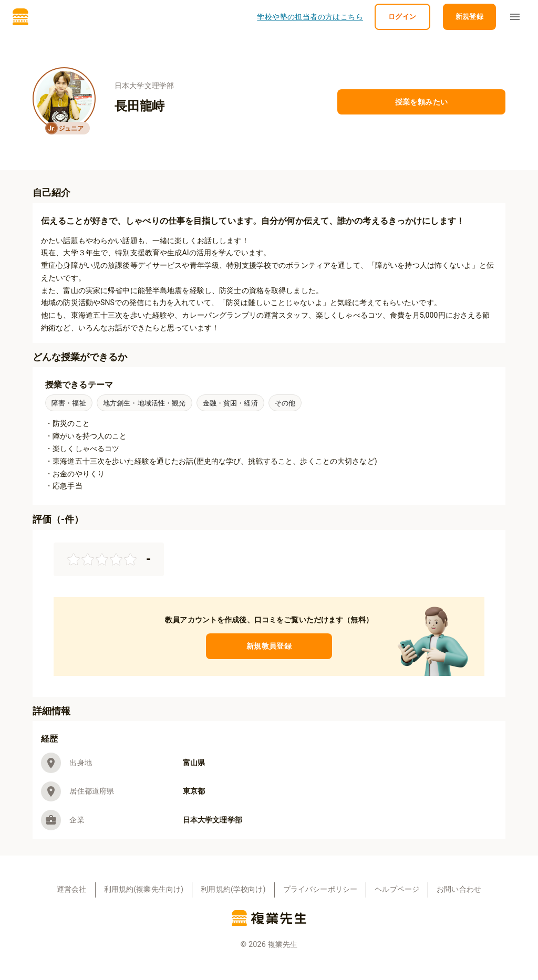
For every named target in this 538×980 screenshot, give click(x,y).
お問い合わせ (459, 889)
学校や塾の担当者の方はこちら (310, 17)
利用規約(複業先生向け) (144, 889)
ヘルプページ (397, 889)
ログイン (402, 17)
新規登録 (470, 17)
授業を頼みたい (421, 102)
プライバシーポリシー (320, 889)
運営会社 (72, 889)
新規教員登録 (269, 646)
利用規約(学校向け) (233, 889)
